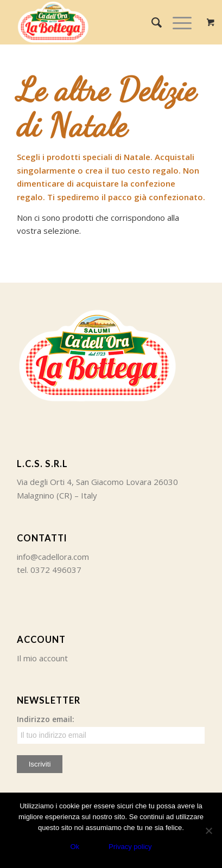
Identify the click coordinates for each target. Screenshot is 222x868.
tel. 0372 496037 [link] (49, 570)
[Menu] (177, 22)
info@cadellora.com (53, 557)
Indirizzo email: (111, 729)
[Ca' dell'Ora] (92, 22)
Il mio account (42, 658)
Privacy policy (130, 847)
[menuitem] (151, 22)
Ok (75, 847)
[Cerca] (151, 22)
